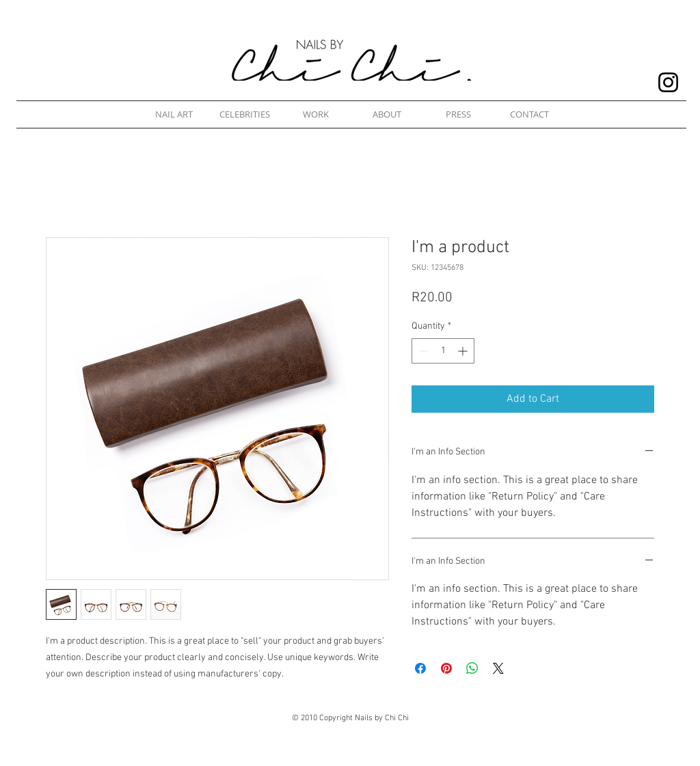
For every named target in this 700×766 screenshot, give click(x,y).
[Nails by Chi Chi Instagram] (668, 82)
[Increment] (464, 351)
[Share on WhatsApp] (472, 668)
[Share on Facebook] (420, 668)
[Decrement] (422, 351)
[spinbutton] (443, 351)
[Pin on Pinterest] (446, 668)
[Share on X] (498, 668)
